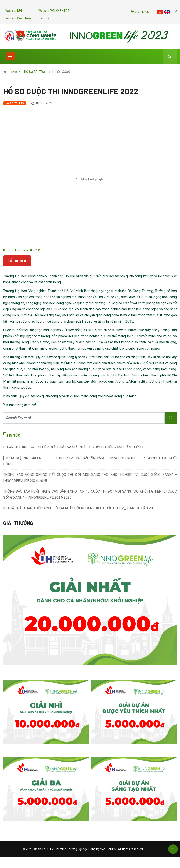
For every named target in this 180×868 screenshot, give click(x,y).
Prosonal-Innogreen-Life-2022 (22, 250)
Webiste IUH (14, 11)
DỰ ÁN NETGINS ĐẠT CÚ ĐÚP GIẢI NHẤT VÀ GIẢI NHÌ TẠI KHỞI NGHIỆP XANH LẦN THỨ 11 (73, 447)
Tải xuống (17, 261)
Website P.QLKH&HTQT (54, 11)
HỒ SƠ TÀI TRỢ (35, 72)
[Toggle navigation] (10, 56)
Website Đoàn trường (20, 18)
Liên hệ (44, 18)
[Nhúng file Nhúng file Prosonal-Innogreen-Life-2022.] (90, 179)
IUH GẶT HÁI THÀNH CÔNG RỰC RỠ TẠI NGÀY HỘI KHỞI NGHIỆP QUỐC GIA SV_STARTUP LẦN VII (78, 508)
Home (13, 72)
